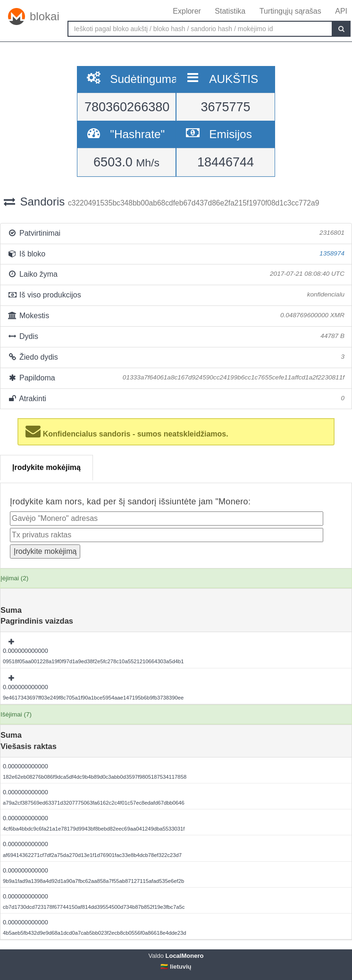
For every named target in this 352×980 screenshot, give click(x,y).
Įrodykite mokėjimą (46, 467)
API (341, 11)
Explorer (187, 11)
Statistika (230, 11)
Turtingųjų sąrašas (290, 11)
